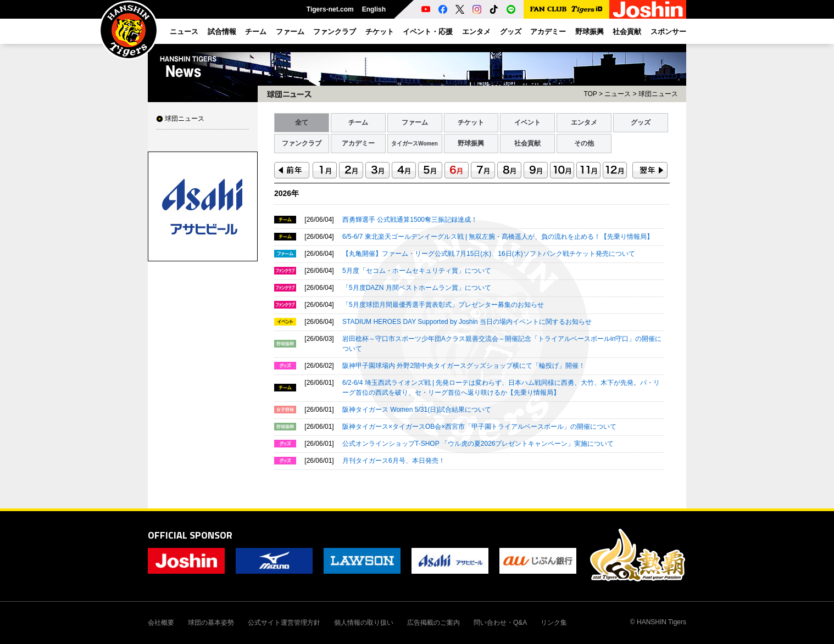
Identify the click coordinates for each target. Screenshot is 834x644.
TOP (590, 94)
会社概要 (161, 623)
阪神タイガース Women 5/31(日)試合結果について (417, 410)
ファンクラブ (302, 143)
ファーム (415, 122)
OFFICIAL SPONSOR (190, 535)
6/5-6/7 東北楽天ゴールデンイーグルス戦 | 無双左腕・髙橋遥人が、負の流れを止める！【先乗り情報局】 (498, 237)
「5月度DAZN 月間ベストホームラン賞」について (417, 288)
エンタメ (584, 122)
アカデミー (358, 143)
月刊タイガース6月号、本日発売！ (394, 461)
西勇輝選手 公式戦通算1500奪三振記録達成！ (410, 220)
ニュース (618, 94)
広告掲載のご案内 (433, 623)
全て (302, 122)
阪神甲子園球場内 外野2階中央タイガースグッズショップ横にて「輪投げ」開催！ (464, 366)
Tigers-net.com (330, 9)
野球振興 (471, 143)
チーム (358, 122)
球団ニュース (185, 119)
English (374, 9)
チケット (471, 122)
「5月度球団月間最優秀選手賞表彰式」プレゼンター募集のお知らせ (443, 305)
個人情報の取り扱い (364, 623)
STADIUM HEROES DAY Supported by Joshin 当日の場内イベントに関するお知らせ (467, 322)
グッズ (641, 122)
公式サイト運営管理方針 (284, 623)
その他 (584, 143)
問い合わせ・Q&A (500, 623)
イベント (527, 122)
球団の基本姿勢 (211, 623)
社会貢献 (527, 143)
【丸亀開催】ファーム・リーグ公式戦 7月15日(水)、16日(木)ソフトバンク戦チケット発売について (489, 254)
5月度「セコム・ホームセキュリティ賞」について (417, 271)
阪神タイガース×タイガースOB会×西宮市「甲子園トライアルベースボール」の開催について (479, 427)
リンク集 (554, 623)
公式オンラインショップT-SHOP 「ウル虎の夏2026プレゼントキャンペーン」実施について (478, 444)
